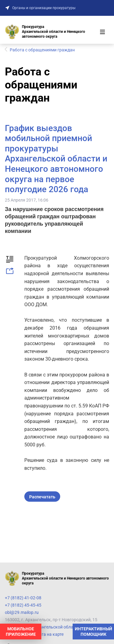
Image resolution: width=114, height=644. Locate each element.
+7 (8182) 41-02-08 (23, 598)
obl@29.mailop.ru (22, 612)
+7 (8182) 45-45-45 (23, 605)
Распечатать (42, 497)
